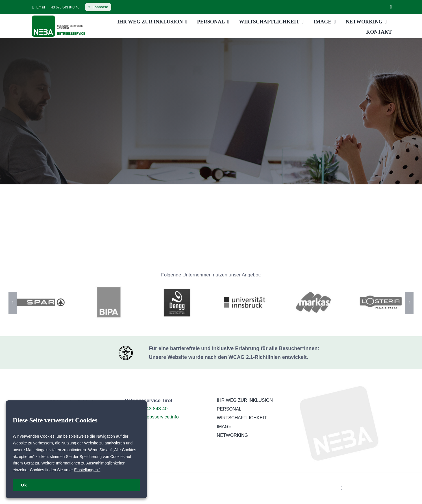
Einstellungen (87, 470)
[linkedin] (391, 7)
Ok (24, 485)
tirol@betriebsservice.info (152, 417)
